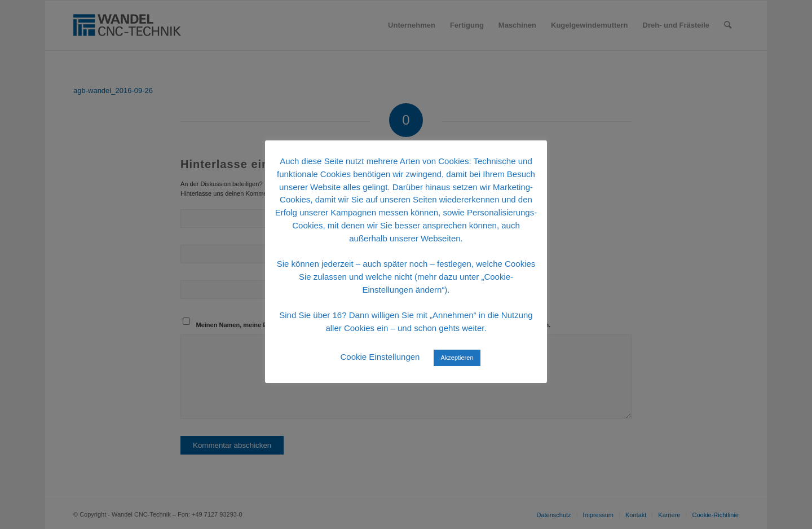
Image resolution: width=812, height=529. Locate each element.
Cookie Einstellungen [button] (380, 357)
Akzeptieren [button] (457, 358)
